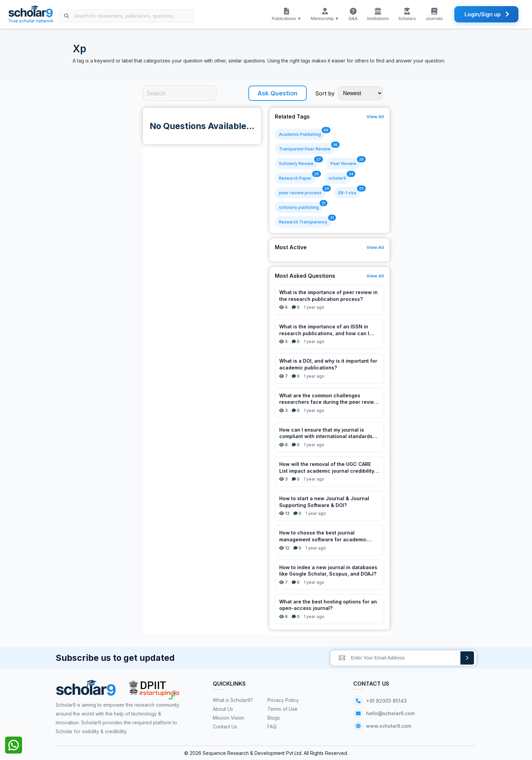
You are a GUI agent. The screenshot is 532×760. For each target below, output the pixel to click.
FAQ (272, 727)
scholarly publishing (299, 207)
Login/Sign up (483, 14)
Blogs (274, 718)
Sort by (325, 93)
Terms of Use (282, 709)
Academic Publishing (300, 134)
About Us (223, 709)
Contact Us (225, 727)
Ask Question (278, 93)
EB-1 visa (347, 193)
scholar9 (337, 178)
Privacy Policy (283, 700)
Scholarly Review (296, 164)
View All (375, 116)
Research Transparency (303, 222)
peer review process (300, 193)
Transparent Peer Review (305, 149)
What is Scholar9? (233, 700)
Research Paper (295, 178)
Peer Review (343, 164)
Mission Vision (229, 718)
